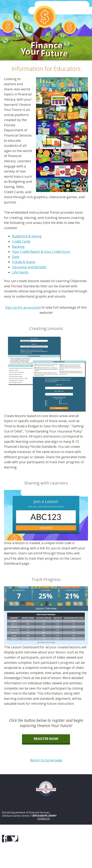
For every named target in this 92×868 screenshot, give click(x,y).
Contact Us (44, 819)
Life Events (20, 272)
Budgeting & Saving (27, 236)
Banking (18, 247)
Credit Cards (21, 241)
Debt (16, 257)
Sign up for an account (23, 307)
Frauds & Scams (24, 262)
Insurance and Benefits (29, 267)
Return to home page (46, 760)
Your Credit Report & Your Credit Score (41, 252)
